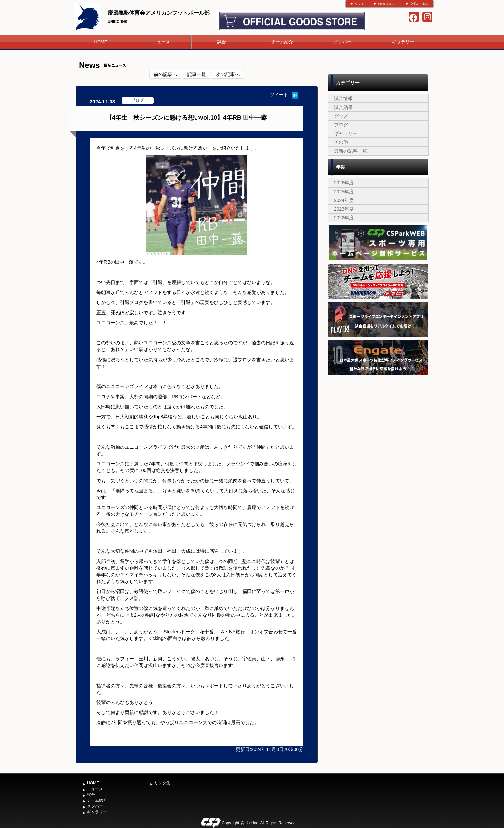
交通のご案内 (419, 4)
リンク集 (162, 783)
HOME (101, 42)
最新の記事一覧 (350, 151)
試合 (222, 42)
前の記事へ (165, 74)
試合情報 (343, 98)
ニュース (161, 42)
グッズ (341, 116)
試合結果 (343, 107)
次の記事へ (228, 74)
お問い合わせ (387, 4)
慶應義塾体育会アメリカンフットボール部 (159, 13)
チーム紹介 (282, 42)
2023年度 (344, 209)
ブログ (341, 125)
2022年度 (344, 218)
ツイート (279, 95)
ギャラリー (403, 42)
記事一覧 (197, 74)
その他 (341, 142)
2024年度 (344, 200)
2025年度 (344, 192)
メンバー (343, 42)
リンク (359, 4)
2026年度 (344, 183)
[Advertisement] (378, 427)
